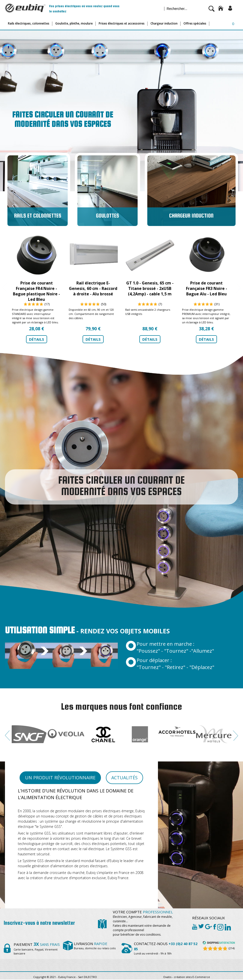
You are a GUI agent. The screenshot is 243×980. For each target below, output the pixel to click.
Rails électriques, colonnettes (29, 23)
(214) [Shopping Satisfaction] (232, 948)
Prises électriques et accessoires (122, 23)
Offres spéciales (195, 23)
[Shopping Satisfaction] (219, 943)
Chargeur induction (164, 23)
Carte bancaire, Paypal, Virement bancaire (37, 949)
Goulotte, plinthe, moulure (74, 23)
